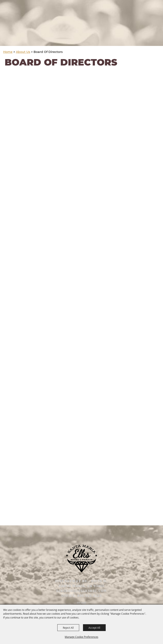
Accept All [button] (94, 628)
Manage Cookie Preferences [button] (81, 637)
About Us (23, 52)
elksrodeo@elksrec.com (81, 591)
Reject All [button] (68, 628)
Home (8, 52)
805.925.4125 (89, 596)
